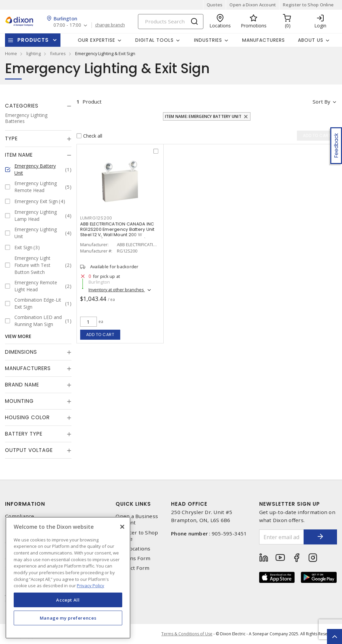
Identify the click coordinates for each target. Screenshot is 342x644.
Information (25, 504)
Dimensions (21, 352)
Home (11, 53)
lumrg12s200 (96, 218)
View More (18, 336)
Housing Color (27, 417)
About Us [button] (311, 40)
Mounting (19, 401)
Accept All (68, 600)
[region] (68, 578)
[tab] (38, 106)
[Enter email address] (282, 537)
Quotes (215, 5)
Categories (22, 106)
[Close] (122, 527)
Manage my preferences (68, 618)
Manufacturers (264, 40)
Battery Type (24, 434)
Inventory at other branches (117, 290)
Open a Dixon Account (253, 5)
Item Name (19, 155)
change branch (110, 25)
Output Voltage (29, 450)
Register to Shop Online (308, 5)
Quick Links (133, 504)
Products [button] (33, 40)
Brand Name (22, 385)
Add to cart (100, 335)
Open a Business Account (137, 519)
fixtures (58, 53)
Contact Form (132, 568)
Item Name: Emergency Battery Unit (203, 116)
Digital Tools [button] (154, 40)
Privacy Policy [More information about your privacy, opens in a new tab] (91, 586)
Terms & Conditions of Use (187, 634)
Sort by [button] (321, 102)
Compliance (20, 516)
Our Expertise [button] (97, 40)
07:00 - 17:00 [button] (67, 25)
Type (11, 138)
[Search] (171, 22)
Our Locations (133, 549)
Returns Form (133, 558)
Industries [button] (208, 40)
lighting (34, 53)
